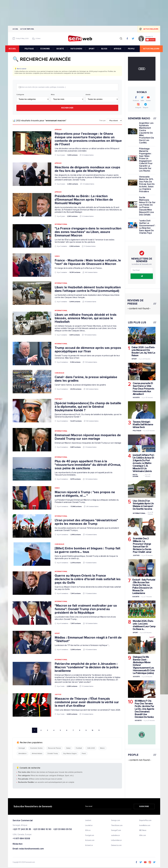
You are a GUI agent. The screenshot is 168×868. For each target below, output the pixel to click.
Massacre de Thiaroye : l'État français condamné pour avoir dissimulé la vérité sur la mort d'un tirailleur (87, 702)
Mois (53, 95)
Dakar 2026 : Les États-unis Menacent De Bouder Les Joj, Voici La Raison (143, 351)
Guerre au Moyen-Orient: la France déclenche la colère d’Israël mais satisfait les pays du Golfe (88, 579)
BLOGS (105, 49)
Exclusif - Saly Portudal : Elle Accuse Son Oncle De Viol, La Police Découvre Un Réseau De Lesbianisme (144, 587)
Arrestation (22, 754)
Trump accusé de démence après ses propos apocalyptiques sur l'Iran (88, 350)
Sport (57, 634)
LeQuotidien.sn (116, 841)
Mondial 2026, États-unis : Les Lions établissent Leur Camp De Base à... (144, 625)
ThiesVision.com (117, 826)
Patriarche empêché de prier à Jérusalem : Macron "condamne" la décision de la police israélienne (86, 667)
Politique (137, 431)
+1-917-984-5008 (21, 839)
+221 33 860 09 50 (62, 830)
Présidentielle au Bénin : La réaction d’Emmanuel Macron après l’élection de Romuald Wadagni (84, 200)
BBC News (143, 831)
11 (99, 731)
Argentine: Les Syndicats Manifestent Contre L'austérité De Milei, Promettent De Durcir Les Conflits (147, 133)
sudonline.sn (115, 836)
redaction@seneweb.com (31, 849)
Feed (84, 754)
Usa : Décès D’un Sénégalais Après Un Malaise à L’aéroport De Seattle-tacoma (143, 505)
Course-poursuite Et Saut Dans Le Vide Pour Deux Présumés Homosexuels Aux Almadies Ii (143, 389)
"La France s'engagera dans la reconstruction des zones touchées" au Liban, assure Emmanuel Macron (88, 232)
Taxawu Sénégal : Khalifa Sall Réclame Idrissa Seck (143, 425)
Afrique (58, 130)
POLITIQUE (30, 49)
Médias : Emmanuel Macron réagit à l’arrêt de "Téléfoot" (88, 639)
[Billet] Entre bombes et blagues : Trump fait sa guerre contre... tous (87, 550)
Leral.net (88, 821)
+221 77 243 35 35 (22, 830)
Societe (136, 397)
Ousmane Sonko (36, 748)
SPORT (92, 49)
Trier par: (103, 121)
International (61, 224)
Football (79, 748)
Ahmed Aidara (37, 754)
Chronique (59, 373)
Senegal (22, 748)
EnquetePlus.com (145, 821)
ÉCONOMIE (46, 49)
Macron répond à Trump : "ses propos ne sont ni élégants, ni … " (85, 494)
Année (88, 95)
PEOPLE (132, 49)
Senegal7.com (116, 831)
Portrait (58, 399)
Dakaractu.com (116, 846)
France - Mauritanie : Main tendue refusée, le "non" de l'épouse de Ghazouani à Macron (88, 262)
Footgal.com (90, 836)
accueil (15, 49)
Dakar (68, 748)
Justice (58, 695)
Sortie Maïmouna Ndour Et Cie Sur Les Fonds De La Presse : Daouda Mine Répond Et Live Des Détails (147, 206)
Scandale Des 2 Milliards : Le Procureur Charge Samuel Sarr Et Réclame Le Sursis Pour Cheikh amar (142, 545)
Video (57, 257)
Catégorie (20, 95)
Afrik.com (142, 836)
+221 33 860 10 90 (42, 830)
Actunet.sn (89, 846)
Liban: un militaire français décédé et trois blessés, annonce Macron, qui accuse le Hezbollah (86, 318)
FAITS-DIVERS (77, 49)
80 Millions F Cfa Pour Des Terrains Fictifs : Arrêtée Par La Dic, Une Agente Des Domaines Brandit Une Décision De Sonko (144, 709)
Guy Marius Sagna (70, 754)
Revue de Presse (54, 748)
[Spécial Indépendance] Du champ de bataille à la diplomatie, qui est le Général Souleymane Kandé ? (88, 407)
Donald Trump (53, 754)
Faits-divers (135, 476)
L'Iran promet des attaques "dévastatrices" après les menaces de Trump (86, 522)
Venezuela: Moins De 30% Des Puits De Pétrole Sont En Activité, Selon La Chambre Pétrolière (147, 184)
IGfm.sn (88, 831)
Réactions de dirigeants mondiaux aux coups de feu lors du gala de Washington (87, 169)
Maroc (102, 748)
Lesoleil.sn (89, 826)
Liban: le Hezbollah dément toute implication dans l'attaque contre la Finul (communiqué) (88, 289)
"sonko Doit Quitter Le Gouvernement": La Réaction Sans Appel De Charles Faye (147, 227)
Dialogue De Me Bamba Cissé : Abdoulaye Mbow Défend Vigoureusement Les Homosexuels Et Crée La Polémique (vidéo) (144, 665)
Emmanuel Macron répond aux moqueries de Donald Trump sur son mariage (88, 437)
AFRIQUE (118, 49)
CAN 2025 (91, 748)
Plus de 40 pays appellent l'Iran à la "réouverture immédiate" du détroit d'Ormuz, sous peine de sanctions (88, 465)
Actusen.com (90, 841)
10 (92, 731)
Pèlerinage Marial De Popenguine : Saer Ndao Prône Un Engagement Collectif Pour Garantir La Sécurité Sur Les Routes (146, 160)
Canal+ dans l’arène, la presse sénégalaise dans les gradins (86, 379)
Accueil (15, 29)
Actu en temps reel (27, 29)
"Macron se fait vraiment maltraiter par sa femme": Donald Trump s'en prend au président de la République (86, 609)
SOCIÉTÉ (61, 49)
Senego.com (115, 821)
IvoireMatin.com (145, 826)
